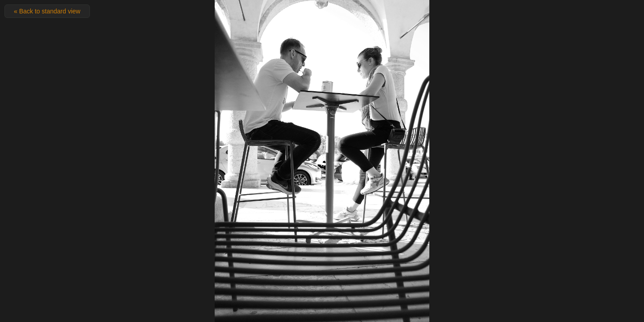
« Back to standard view (47, 11)
